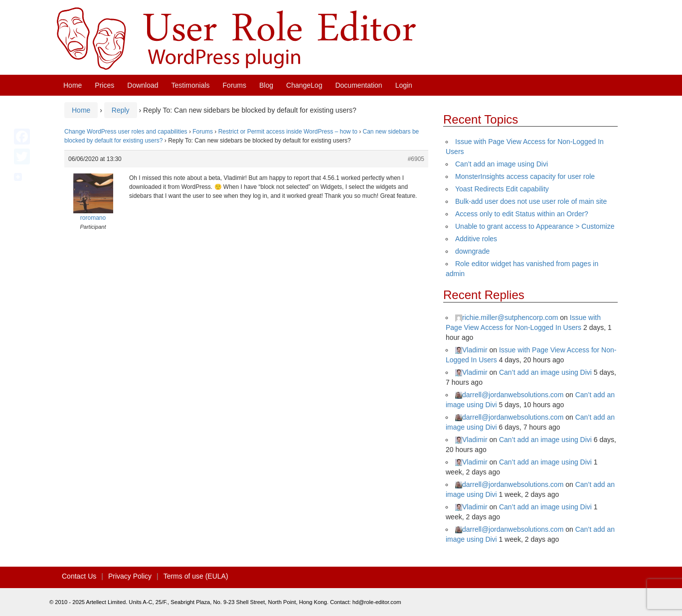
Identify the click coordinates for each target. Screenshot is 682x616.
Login (404, 85)
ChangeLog (304, 85)
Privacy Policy (130, 576)
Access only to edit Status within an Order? (522, 214)
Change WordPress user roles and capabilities (126, 132)
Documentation (358, 85)
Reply (121, 110)
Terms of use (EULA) (196, 576)
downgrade (472, 251)
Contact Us (79, 576)
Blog (266, 85)
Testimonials (191, 85)
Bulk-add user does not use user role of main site (531, 201)
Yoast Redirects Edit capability (502, 189)
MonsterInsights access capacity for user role (525, 176)
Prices (104, 85)
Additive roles (476, 239)
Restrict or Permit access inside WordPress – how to (288, 132)
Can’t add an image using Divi (502, 164)
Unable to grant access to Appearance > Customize (535, 226)
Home (73, 85)
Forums (235, 85)
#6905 (416, 159)
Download (143, 85)
